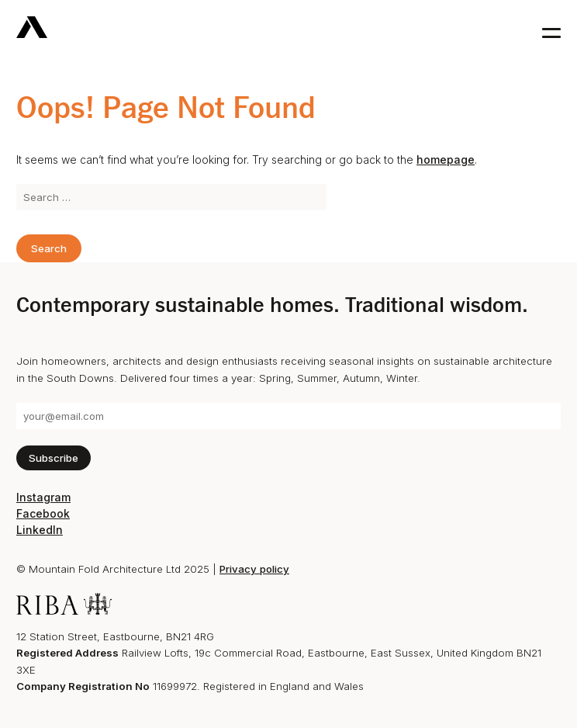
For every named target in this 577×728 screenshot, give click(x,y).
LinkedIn (40, 530)
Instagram (43, 497)
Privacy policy (254, 569)
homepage (446, 159)
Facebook (43, 513)
